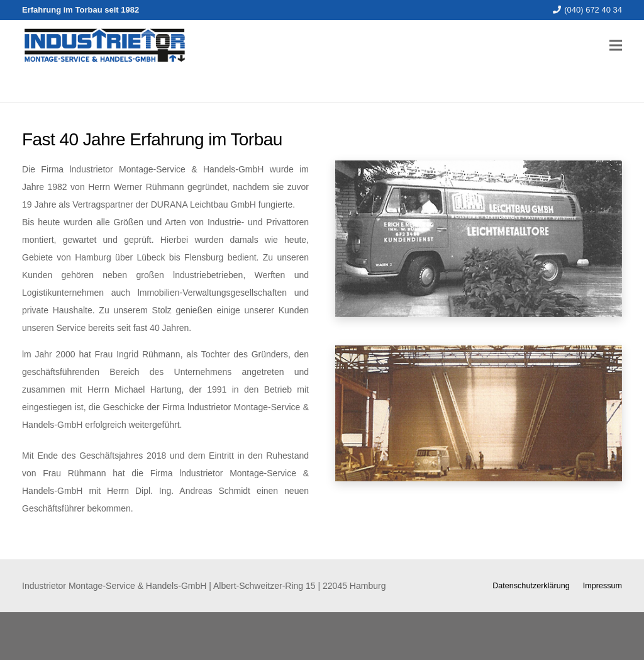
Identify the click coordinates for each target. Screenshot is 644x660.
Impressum (602, 586)
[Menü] (616, 45)
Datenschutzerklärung (531, 586)
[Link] (104, 45)
